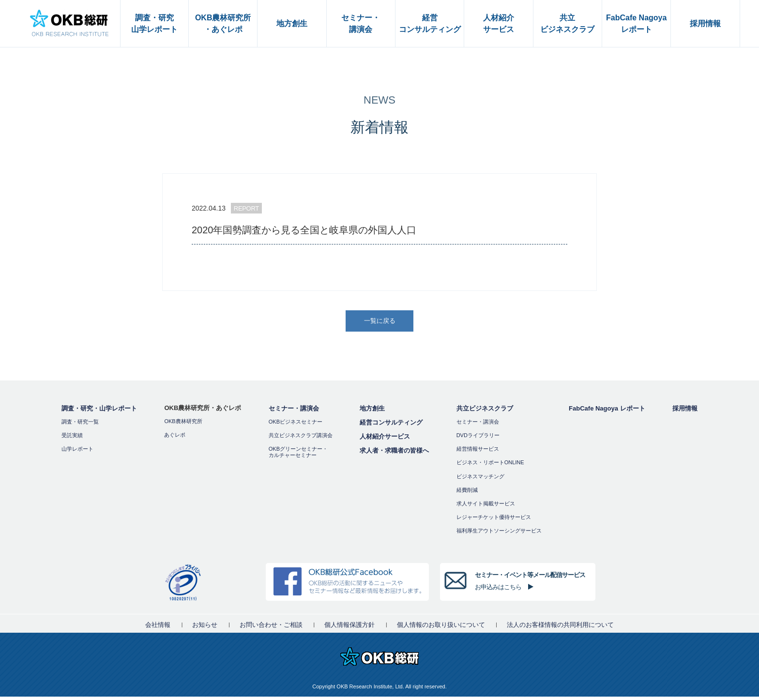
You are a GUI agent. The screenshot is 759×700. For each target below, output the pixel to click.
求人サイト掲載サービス (486, 506)
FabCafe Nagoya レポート (607, 411)
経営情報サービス (478, 452)
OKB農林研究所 (183, 424)
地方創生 (372, 411)
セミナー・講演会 (294, 411)
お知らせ (205, 628)
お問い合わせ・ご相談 (271, 628)
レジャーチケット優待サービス (494, 520)
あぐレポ (175, 438)
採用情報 (685, 411)
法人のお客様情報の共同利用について (560, 628)
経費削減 (467, 493)
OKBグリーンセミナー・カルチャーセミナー (298, 455)
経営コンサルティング (391, 425)
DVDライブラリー (478, 438)
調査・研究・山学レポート (99, 411)
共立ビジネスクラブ (485, 411)
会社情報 (158, 628)
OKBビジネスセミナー (296, 425)
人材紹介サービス (385, 439)
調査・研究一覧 (80, 425)
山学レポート (77, 452)
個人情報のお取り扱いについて (441, 628)
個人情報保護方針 (349, 628)
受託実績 (72, 438)
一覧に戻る (380, 322)
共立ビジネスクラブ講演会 (301, 438)
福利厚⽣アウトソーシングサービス (499, 534)
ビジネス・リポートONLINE (490, 466)
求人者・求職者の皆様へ (394, 453)
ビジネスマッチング (480, 479)
